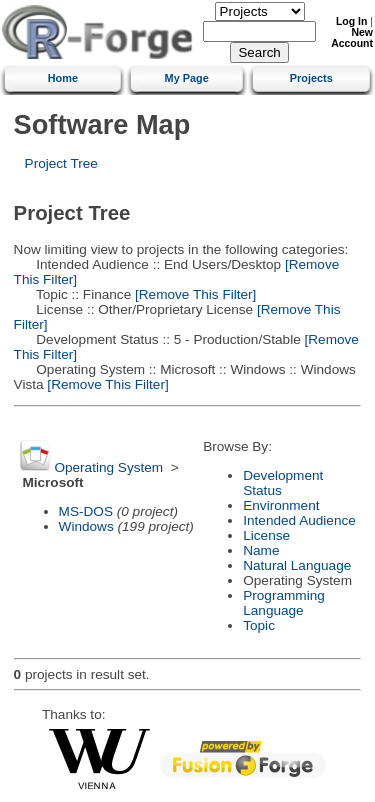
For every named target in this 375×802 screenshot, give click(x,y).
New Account (352, 38)
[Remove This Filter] (193, 294)
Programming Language (284, 603)
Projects (311, 78)
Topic (259, 625)
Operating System (108, 467)
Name (261, 550)
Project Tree (61, 163)
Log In (351, 21)
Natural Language (297, 565)
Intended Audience (299, 520)
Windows (86, 526)
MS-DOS (86, 511)
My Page (187, 78)
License (266, 535)
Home (63, 78)
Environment (281, 505)
